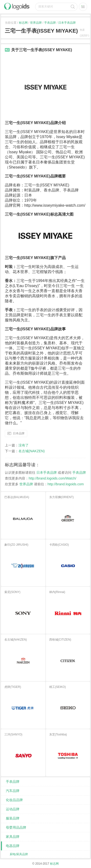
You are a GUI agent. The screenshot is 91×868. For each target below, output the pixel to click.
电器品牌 (13, 846)
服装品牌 (13, 818)
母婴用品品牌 (16, 827)
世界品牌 (36, 23)
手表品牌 (50, 23)
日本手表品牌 (67, 23)
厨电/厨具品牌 (19, 854)
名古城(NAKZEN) (32, 451)
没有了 (24, 445)
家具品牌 (13, 837)
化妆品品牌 (14, 800)
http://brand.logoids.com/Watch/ (52, 478)
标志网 (23, 23)
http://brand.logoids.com (66, 484)
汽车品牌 (13, 791)
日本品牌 (19, 433)
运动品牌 (13, 809)
